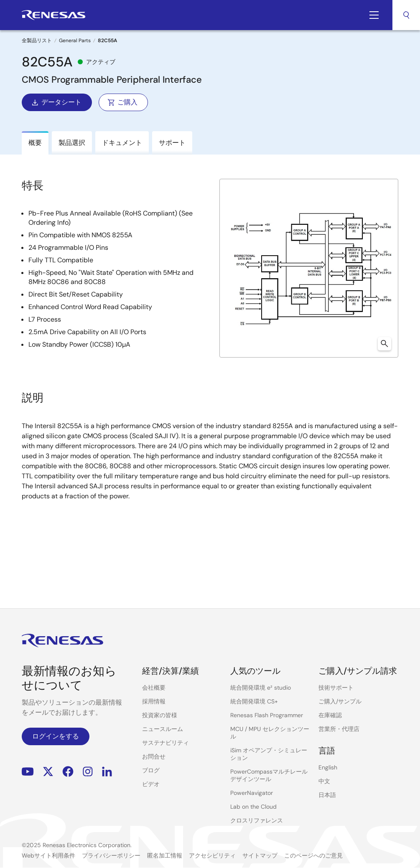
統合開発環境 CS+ (254, 701)
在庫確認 (330, 715)
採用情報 (154, 701)
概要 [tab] (35, 143)
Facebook (68, 772)
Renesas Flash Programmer (267, 715)
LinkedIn (107, 772)
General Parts (75, 41)
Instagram (88, 772)
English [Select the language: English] (328, 767)
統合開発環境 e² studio (261, 688)
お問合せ (154, 756)
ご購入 (122, 102)
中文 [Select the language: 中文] (324, 781)
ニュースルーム (163, 729)
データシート (56, 102)
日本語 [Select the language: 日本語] (327, 795)
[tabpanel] (210, 373)
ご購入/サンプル (340, 701)
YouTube (28, 772)
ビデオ (151, 784)
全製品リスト (37, 41)
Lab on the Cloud (253, 807)
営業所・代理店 (339, 729)
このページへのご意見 (313, 855)
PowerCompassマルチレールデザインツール (269, 775)
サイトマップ (260, 855)
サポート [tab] (172, 143)
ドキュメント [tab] (122, 143)
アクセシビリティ (212, 855)
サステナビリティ (165, 743)
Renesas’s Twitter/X (48, 772)
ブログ (151, 770)
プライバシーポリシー (111, 855)
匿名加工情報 (165, 855)
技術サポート (336, 688)
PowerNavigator (252, 793)
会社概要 (154, 688)
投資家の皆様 (160, 715)
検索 (406, 15)
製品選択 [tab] (72, 143)
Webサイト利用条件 (48, 855)
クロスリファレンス (257, 820)
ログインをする (56, 736)
